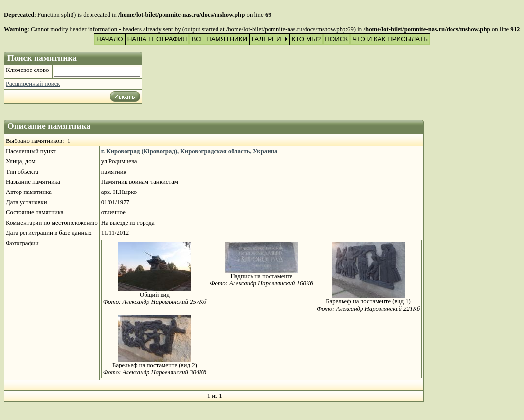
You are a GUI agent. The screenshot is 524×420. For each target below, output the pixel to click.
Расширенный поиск (33, 84)
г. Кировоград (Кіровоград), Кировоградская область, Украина (190, 151)
